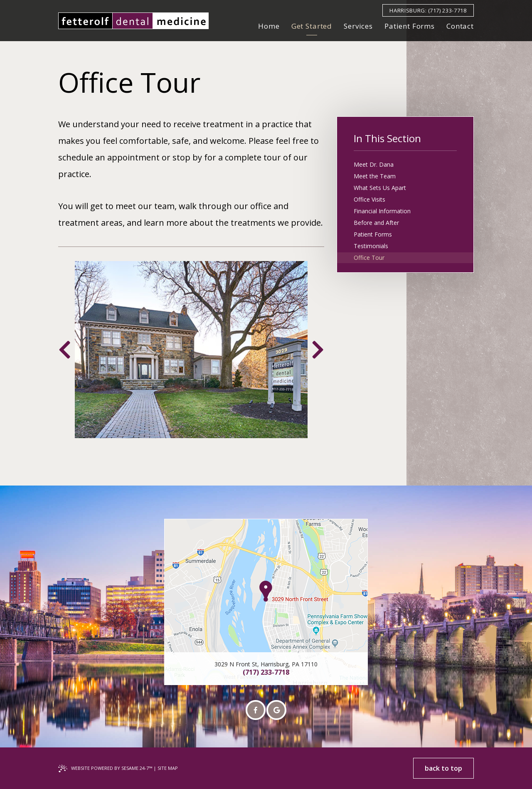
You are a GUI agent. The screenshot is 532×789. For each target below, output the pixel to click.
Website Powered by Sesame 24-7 (112, 768)
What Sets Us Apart (380, 188)
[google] (276, 710)
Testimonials (371, 246)
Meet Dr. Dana (374, 164)
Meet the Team (375, 176)
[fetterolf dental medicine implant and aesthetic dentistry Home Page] (133, 21)
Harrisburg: (408, 10)
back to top (443, 768)
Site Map (168, 768)
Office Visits (369, 199)
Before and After (376, 223)
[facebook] (256, 710)
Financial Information (382, 211)
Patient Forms (373, 234)
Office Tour (369, 258)
